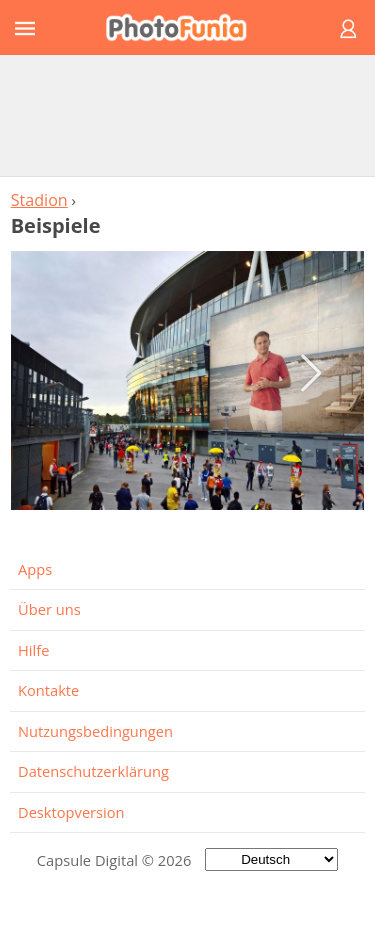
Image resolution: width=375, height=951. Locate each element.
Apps (35, 569)
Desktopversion (71, 812)
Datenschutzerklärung (93, 771)
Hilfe (33, 650)
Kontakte (48, 690)
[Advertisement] (188, 115)
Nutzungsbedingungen (95, 731)
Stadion (39, 200)
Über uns (49, 609)
